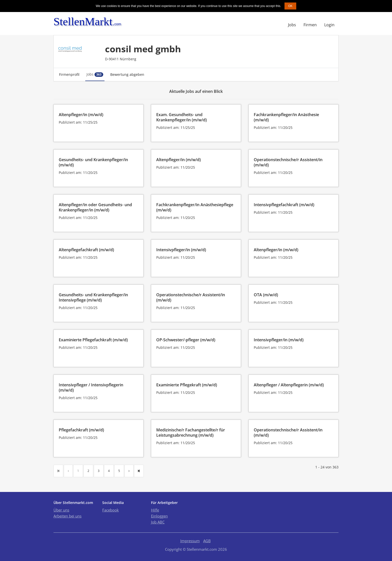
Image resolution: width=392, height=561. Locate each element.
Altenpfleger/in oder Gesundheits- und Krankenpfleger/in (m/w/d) (95, 207)
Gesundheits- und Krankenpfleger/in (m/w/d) (93, 162)
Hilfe (155, 510)
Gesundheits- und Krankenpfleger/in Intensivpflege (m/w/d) (93, 297)
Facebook (110, 510)
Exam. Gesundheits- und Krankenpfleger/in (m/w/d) (181, 117)
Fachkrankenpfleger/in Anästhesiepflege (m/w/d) (195, 207)
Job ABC (158, 522)
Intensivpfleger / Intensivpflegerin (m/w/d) (91, 387)
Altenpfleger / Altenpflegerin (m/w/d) (289, 385)
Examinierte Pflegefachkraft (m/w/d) (93, 340)
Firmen (310, 25)
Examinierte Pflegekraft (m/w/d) (187, 385)
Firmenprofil (69, 74)
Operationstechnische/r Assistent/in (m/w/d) (288, 162)
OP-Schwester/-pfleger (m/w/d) (186, 340)
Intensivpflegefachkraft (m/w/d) (284, 205)
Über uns (61, 510)
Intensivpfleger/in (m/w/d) (181, 250)
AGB (207, 541)
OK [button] (290, 6)
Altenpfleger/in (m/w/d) (81, 115)
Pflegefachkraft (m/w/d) (81, 430)
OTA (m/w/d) (266, 295)
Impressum (190, 541)
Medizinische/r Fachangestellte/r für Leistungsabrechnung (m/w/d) (191, 433)
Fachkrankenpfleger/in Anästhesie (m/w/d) (286, 117)
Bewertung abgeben (127, 74)
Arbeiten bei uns (67, 516)
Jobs (292, 25)
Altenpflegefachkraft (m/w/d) (86, 250)
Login (329, 25)
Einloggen (159, 516)
